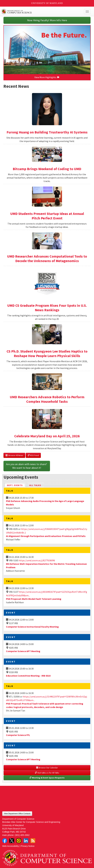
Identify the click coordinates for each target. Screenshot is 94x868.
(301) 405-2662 (22, 835)
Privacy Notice (28, 846)
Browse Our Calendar (47, 768)
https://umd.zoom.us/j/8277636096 (37, 560)
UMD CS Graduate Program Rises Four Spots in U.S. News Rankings (47, 308)
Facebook (5, 841)
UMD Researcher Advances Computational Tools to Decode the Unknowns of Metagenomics (47, 259)
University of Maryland (47, 3)
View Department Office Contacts (17, 814)
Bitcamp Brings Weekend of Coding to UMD (47, 169)
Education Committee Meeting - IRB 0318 (28, 676)
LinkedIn (26, 841)
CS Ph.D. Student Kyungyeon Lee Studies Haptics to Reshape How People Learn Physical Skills (47, 354)
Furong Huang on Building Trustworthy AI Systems (47, 132)
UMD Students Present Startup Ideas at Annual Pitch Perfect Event (47, 216)
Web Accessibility (11, 846)
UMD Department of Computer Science (38, 12)
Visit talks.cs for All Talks (47, 773)
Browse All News (14, 455)
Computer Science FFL (18, 735)
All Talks (35, 485)
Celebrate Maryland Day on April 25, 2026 (47, 436)
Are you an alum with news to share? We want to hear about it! (27, 466)
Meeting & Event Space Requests (47, 778)
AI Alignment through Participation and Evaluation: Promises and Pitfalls (46, 536)
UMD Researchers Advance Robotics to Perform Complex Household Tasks (47, 399)
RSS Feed (33, 455)
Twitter (12, 841)
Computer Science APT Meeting (23, 651)
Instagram (19, 841)
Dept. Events (16, 485)
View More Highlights (47, 77)
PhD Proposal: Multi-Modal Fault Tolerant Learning (34, 599)
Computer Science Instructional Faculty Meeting (32, 627)
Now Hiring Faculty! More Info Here (47, 20)
